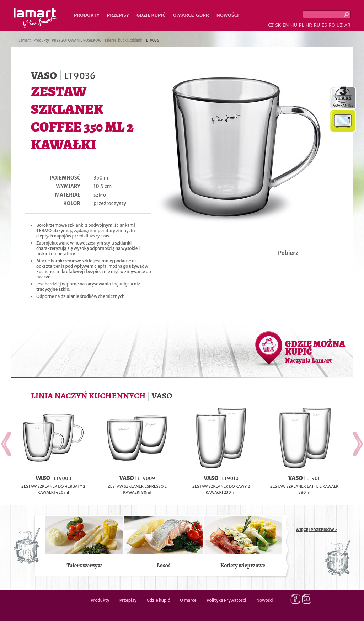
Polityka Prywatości (226, 600)
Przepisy (118, 15)
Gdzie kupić (151, 15)
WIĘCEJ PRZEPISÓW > (317, 530)
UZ (340, 25)
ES (324, 25)
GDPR (202, 15)
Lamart (35, 18)
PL (301, 25)
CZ (271, 25)
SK (278, 25)
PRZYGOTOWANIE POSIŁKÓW (77, 40)
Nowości (228, 15)
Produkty (87, 15)
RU (317, 25)
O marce (183, 15)
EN (286, 25)
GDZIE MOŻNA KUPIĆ (315, 351)
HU (294, 25)
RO (332, 25)
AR (347, 25)
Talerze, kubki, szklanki (124, 40)
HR (309, 25)
